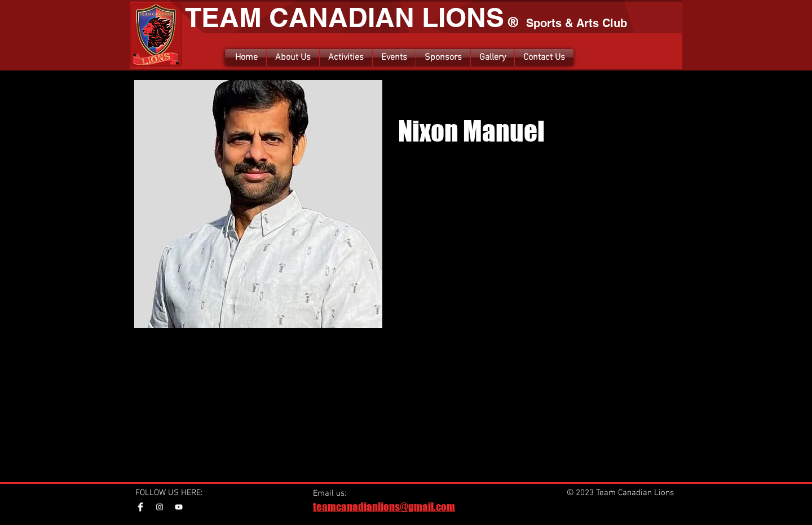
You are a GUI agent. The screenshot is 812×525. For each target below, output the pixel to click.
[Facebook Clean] (140, 507)
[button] (346, 58)
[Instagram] (160, 507)
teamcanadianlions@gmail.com (384, 507)
